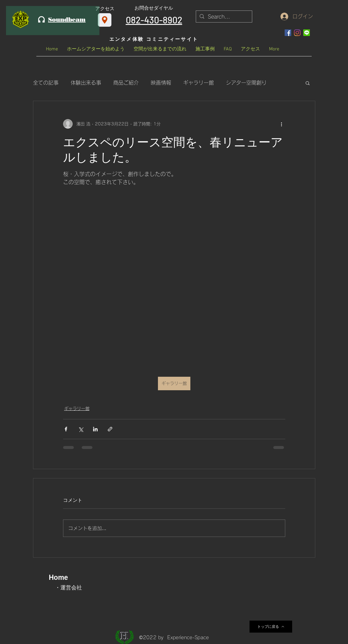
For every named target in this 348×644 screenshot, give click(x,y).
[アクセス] (105, 20)
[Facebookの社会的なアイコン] (288, 33)
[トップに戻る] (271, 627)
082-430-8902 (154, 20)
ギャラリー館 (198, 83)
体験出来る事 (86, 83)
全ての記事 (46, 83)
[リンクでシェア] (110, 429)
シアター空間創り (246, 83)
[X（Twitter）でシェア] (81, 429)
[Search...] (224, 17)
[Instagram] (297, 33)
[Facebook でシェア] (66, 429)
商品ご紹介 (126, 83)
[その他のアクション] (282, 124)
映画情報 (161, 83)
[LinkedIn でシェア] (95, 429)
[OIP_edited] (307, 33)
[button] (308, 83)
